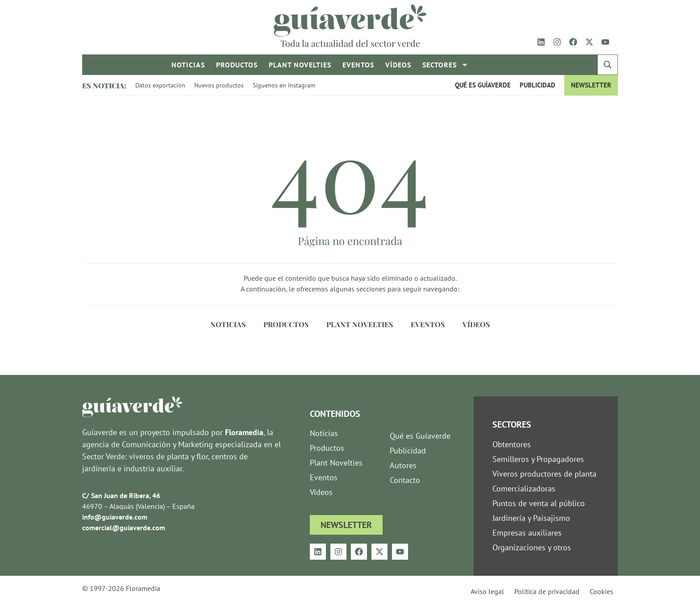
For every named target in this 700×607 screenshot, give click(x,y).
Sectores (445, 65)
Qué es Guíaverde (483, 85)
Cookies (602, 591)
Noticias (188, 65)
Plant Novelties (360, 324)
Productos (237, 65)
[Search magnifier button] (608, 65)
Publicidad (537, 85)
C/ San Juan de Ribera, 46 (121, 495)
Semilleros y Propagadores (538, 459)
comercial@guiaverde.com (124, 528)
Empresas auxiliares (527, 533)
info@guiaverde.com (115, 517)
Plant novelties (300, 65)
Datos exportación (160, 85)
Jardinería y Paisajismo (531, 518)
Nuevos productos (219, 85)
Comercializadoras (524, 489)
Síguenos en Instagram (284, 85)
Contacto (405, 480)
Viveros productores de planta (544, 474)
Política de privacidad (547, 591)
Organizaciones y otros (532, 547)
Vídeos (398, 65)
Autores (403, 465)
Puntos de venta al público (539, 503)
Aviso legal (487, 591)
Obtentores (512, 444)
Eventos (358, 65)
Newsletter (591, 85)
